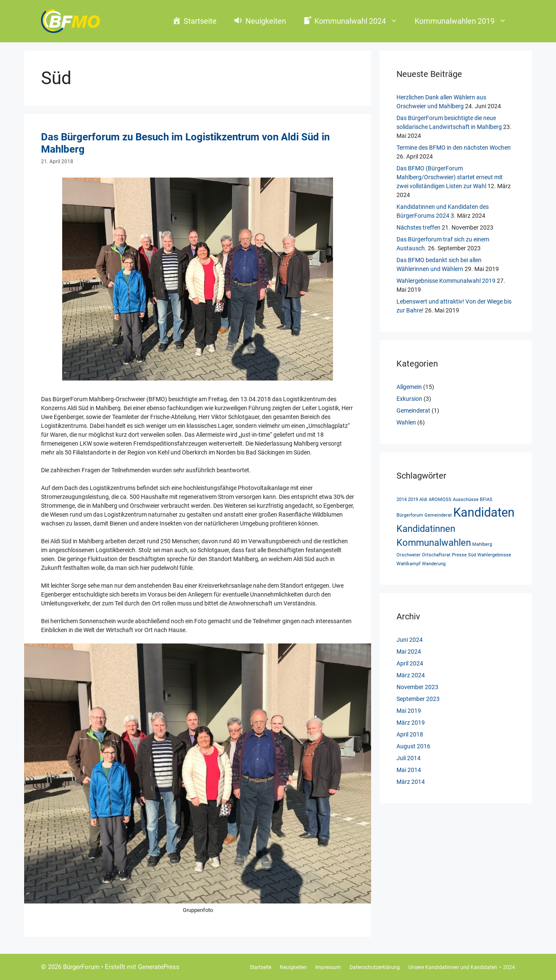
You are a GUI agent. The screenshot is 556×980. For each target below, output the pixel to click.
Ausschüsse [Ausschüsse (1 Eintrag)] (466, 500)
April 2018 (410, 734)
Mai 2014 (409, 770)
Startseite (260, 967)
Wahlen (406, 422)
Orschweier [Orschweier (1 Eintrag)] (409, 555)
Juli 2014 (409, 758)
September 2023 (418, 699)
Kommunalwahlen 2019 (465, 21)
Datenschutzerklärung (375, 967)
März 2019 (411, 723)
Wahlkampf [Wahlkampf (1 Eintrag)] (409, 564)
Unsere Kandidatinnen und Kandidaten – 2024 (462, 967)
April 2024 (410, 663)
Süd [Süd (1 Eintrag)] (472, 555)
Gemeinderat (413, 411)
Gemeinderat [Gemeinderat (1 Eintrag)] (438, 515)
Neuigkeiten (293, 967)
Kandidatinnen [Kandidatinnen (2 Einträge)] (426, 529)
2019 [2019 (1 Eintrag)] (413, 500)
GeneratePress (159, 967)
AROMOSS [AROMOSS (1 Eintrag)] (440, 500)
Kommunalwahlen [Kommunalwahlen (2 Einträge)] (434, 543)
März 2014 (411, 782)
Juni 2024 (410, 640)
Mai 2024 (409, 652)
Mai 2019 (409, 711)
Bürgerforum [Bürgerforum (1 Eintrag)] (410, 515)
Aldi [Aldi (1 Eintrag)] (423, 500)
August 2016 (413, 746)
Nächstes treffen (418, 227)
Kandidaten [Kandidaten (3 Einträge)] (484, 512)
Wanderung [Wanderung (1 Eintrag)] (434, 564)
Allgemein (409, 387)
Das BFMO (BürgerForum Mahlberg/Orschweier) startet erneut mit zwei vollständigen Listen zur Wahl (450, 177)
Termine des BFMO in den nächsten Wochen (454, 148)
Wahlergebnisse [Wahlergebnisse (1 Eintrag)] (494, 555)
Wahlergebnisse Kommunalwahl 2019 (446, 281)
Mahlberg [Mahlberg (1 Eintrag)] (482, 544)
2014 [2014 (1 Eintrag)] (402, 500)
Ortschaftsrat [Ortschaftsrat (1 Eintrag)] (436, 555)
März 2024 (411, 675)
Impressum (328, 967)
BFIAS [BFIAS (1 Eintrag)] (486, 500)
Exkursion (409, 399)
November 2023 (417, 687)
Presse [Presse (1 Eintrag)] (459, 555)
